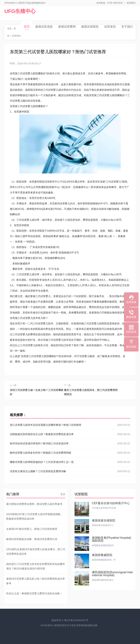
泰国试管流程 (44, 27)
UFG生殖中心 (20, 11)
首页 (27, 27)
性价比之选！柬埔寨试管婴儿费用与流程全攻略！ (34, 593)
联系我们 (131, 3)
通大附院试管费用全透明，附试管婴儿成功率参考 (34, 504)
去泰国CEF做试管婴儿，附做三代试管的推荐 (32, 529)
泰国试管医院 (90, 27)
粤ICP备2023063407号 (76, 620)
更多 (63, 494)
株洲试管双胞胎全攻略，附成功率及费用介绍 (32, 539)
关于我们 (127, 27)
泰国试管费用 (67, 27)
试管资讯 (110, 27)
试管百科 (16, 36)
